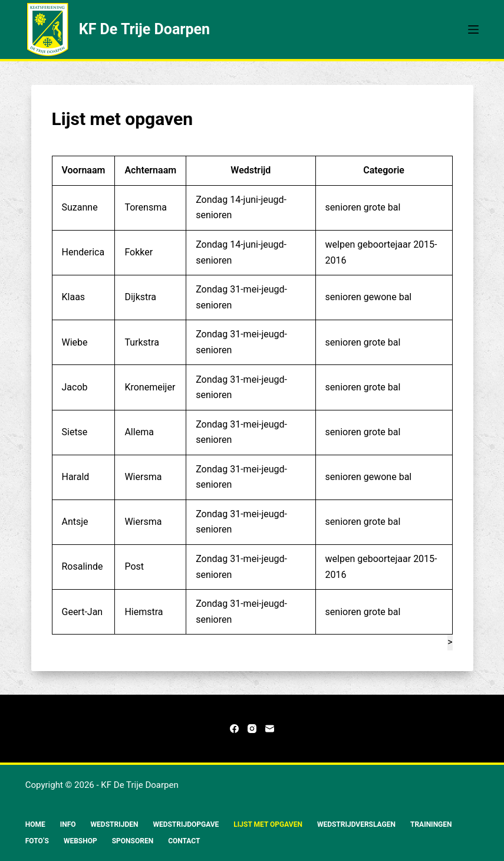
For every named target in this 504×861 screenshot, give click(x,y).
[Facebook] (234, 729)
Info (68, 824)
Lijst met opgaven (268, 824)
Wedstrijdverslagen (356, 824)
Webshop (80, 841)
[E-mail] (270, 729)
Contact (184, 841)
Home (35, 824)
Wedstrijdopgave (186, 824)
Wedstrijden (115, 824)
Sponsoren (133, 841)
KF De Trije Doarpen (144, 29)
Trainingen (431, 824)
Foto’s (37, 841)
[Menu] (473, 29)
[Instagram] (252, 729)
